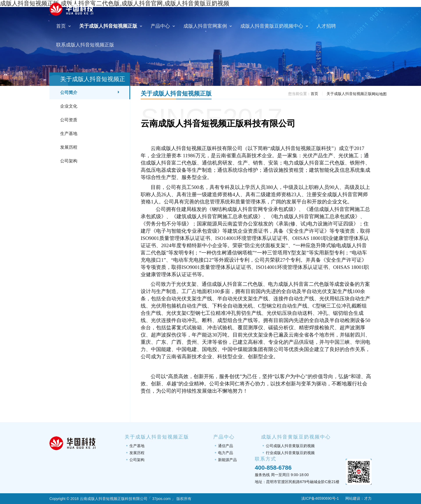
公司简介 (69, 92)
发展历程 (69, 147)
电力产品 (226, 453)
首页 (314, 94)
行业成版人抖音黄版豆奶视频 (290, 453)
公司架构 (69, 161)
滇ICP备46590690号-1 (317, 498)
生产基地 (69, 134)
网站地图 (379, 94)
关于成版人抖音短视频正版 (349, 94)
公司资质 (69, 120)
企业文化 (69, 106)
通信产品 (226, 446)
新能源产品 (227, 460)
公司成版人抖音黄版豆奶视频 (290, 446)
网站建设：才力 (358, 498)
